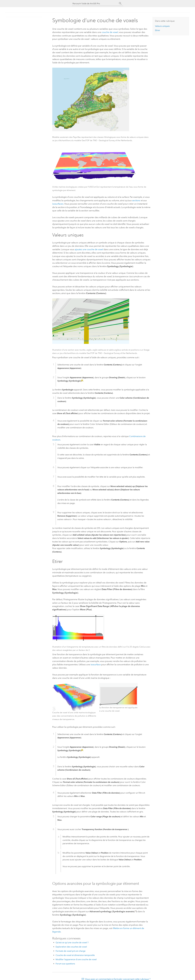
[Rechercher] (120, 3)
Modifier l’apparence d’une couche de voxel (76, 959)
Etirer (158, 30)
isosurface (96, 664)
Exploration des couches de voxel (71, 947)
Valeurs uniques (162, 26)
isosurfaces (58, 204)
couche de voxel (110, 32)
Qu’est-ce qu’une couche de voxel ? (72, 943)
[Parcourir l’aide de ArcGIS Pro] (95, 4)
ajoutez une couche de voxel (89, 249)
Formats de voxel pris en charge (71, 951)
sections (136, 200)
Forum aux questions (65, 964)
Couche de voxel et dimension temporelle (75, 955)
